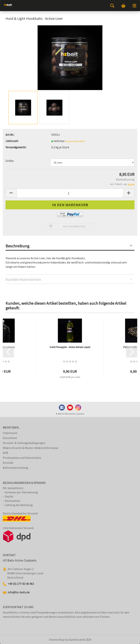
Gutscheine (10, 438)
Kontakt (8, 463)
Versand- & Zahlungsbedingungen (24, 443)
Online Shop (57, 640)
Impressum (10, 433)
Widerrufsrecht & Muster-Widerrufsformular (31, 448)
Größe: (10, 161)
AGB (5, 453)
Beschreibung (17, 246)
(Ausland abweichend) (75, 141)
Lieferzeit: (12, 141)
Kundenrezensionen (23, 279)
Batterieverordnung (15, 468)
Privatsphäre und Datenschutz (22, 458)
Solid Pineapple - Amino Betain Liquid (70, 347)
